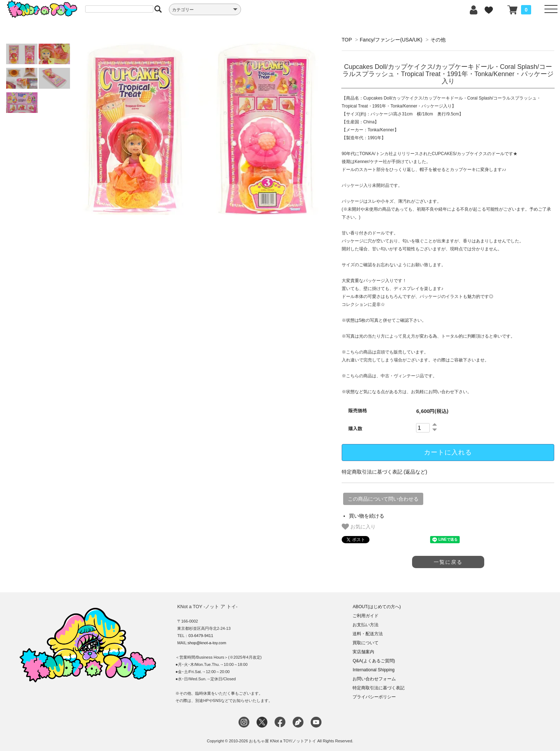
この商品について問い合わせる (383, 499)
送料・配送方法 (368, 634)
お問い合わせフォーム (374, 679)
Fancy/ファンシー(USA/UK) (391, 40)
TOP (347, 40)
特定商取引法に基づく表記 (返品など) (384, 472)
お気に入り (359, 527)
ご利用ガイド (366, 616)
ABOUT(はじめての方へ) (377, 607)
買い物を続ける (367, 516)
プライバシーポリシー (374, 697)
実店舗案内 (363, 652)
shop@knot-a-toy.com (207, 643)
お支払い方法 (366, 625)
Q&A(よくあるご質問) (374, 661)
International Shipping (373, 670)
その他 (438, 40)
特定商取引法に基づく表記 (379, 688)
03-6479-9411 (201, 636)
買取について (366, 643)
